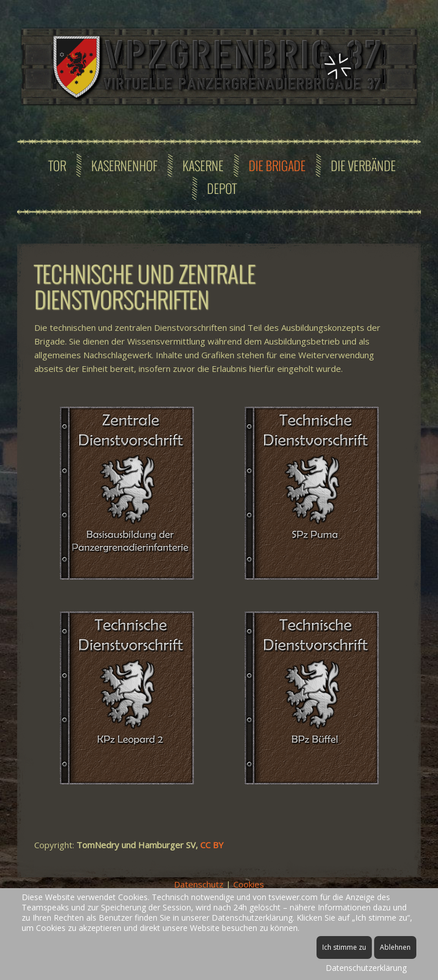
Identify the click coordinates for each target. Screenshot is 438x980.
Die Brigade (277, 165)
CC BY (213, 845)
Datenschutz (199, 884)
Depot (222, 188)
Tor (57, 165)
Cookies (249, 884)
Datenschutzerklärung (366, 968)
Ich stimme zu (344, 947)
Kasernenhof (124, 165)
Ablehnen (395, 947)
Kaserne (203, 165)
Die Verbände (363, 165)
